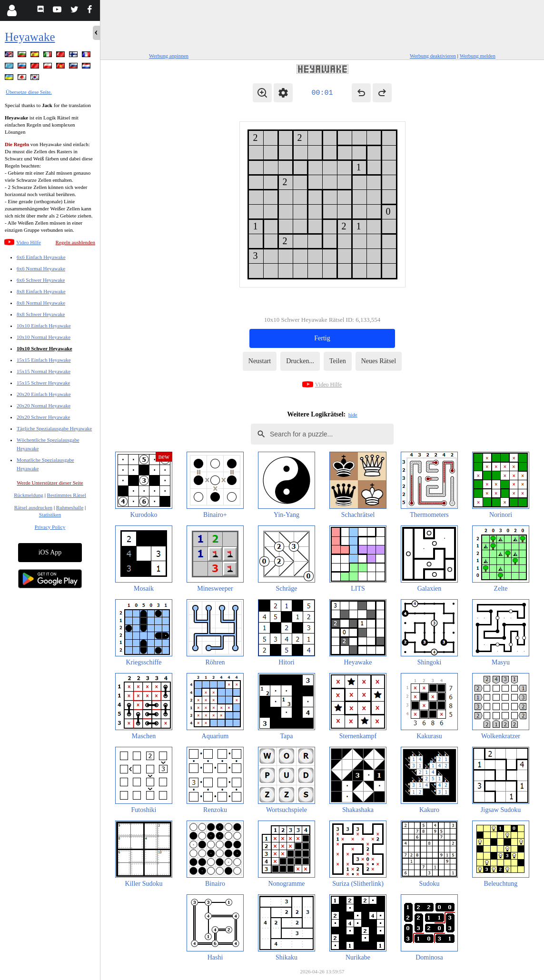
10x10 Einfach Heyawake (44, 326)
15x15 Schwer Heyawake (43, 383)
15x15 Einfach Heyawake (44, 360)
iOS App (50, 552)
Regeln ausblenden (75, 242)
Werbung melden (478, 56)
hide (353, 415)
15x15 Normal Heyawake (44, 371)
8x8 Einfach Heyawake (41, 291)
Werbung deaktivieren (433, 56)
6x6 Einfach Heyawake (41, 257)
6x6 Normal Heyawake (41, 268)
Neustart (260, 361)
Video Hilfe (29, 242)
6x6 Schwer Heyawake (41, 280)
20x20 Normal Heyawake (44, 406)
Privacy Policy (50, 527)
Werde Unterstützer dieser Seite (50, 483)
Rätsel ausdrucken (33, 507)
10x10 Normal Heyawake (44, 337)
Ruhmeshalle (70, 507)
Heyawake (30, 37)
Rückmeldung (29, 495)
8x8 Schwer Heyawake (41, 314)
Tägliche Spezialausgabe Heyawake (54, 428)
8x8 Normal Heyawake (41, 303)
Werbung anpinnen (169, 56)
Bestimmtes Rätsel (67, 495)
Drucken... (300, 361)
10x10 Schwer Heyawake (45, 348)
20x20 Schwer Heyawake (43, 417)
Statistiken (50, 515)
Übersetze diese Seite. (29, 92)
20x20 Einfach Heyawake (44, 394)
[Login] (12, 10)
